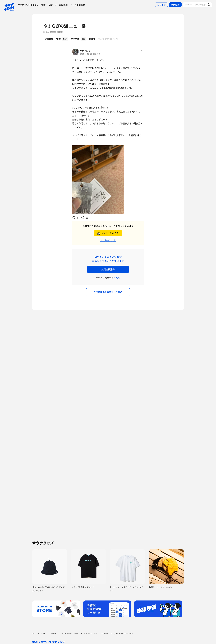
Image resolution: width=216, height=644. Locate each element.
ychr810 (85, 51)
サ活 (43, 5)
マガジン (52, 5)
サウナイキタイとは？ (28, 5)
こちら (117, 278)
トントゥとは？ (108, 240)
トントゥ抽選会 (77, 5)
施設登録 (63, 5)
